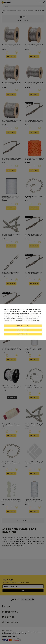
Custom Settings (23, 330)
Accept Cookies (23, 326)
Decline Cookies (23, 334)
